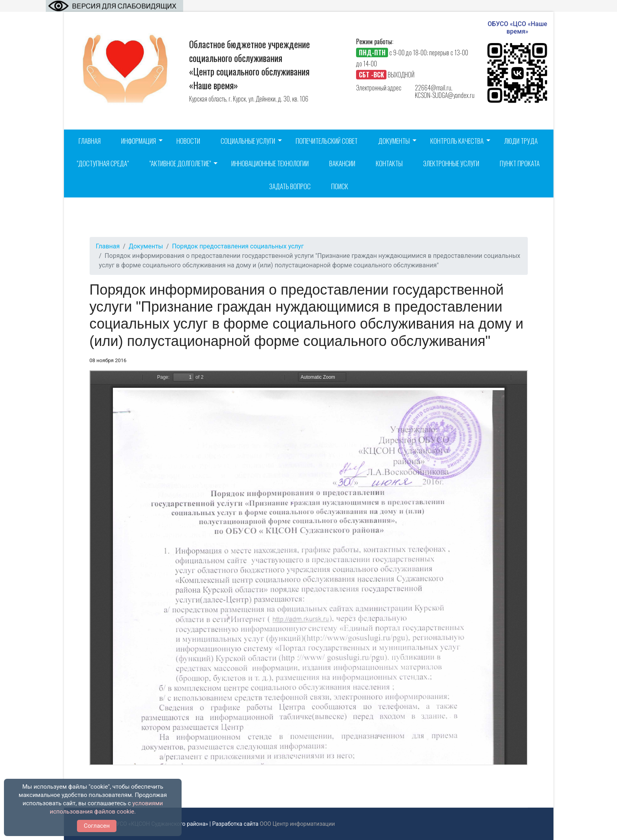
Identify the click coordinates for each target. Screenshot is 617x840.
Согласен (97, 826)
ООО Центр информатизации (297, 824)
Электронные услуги (451, 163)
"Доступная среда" (103, 163)
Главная (90, 141)
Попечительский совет (327, 141)
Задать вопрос (290, 186)
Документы (394, 141)
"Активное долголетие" (180, 163)
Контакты (389, 163)
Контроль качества (457, 141)
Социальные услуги (248, 141)
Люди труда (521, 141)
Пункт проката (520, 163)
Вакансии (342, 163)
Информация (139, 141)
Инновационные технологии (270, 163)
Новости (188, 141)
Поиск (340, 186)
